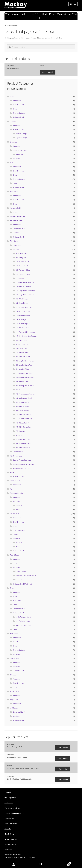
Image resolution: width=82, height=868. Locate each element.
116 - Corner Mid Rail (23, 262)
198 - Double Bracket (23, 443)
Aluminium (17, 101)
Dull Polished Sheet (23, 621)
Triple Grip (14, 700)
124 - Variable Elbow (23, 274)
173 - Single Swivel (22, 423)
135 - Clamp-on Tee (23, 315)
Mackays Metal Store (18, 216)
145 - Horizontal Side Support (26, 336)
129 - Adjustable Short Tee (25, 291)
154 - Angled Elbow (22, 369)
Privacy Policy (10, 857)
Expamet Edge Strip (20, 150)
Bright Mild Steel (19, 113)
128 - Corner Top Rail (23, 286)
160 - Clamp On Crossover (25, 386)
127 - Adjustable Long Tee (25, 282)
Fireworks (8, 850)
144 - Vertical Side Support (25, 332)
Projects (8, 829)
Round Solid (14, 514)
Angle (12, 96)
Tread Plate (14, 691)
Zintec (15, 629)
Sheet (12, 588)
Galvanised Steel (19, 229)
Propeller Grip (15, 481)
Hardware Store (10, 844)
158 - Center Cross (22, 381)
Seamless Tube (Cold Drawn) (26, 576)
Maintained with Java (12, 860)
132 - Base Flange (22, 303)
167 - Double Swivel (23, 402)
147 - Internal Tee (22, 344)
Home (9, 26)
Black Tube (17, 245)
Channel (13, 121)
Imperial (19, 505)
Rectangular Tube (17, 493)
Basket (63, 863)
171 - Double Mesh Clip (24, 419)
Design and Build (11, 824)
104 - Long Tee (21, 258)
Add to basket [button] (48, 72)
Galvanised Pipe (19, 452)
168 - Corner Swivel (22, 406)
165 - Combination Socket (25, 394)
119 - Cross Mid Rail (23, 266)
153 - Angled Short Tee (24, 365)
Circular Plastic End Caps (22, 460)
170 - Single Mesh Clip (23, 414)
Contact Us (9, 803)
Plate (12, 472)
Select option (63, 748)
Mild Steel (19, 154)
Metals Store (9, 834)
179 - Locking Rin (22, 431)
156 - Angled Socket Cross (25, 377)
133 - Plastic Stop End (23, 307)
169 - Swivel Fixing (22, 410)
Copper (16, 183)
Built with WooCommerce (26, 857)
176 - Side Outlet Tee (23, 427)
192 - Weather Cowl (23, 439)
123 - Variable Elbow (23, 270)
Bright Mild (17, 600)
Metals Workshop (11, 839)
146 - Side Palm (21, 340)
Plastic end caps (16, 456)
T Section (14, 675)
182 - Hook (19, 435)
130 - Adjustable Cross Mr (25, 295)
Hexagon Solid (15, 208)
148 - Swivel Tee (21, 348)
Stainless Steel (18, 117)
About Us (8, 792)
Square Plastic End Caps (22, 468)
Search (41, 864)
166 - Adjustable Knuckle (24, 398)
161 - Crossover (21, 390)
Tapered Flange (21, 138)
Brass (15, 109)
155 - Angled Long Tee (24, 373)
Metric (18, 510)
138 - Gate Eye (21, 320)
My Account (14, 864)
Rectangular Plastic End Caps (24, 464)
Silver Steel (17, 539)
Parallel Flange (21, 134)
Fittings (16, 249)
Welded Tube (20, 580)
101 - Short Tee (21, 253)
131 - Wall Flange (22, 299)
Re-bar (13, 489)
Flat (12, 163)
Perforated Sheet (16, 220)
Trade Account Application (14, 813)
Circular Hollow (21, 572)
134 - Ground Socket (23, 311)
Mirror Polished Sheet (23, 625)
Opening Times (10, 798)
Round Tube (14, 555)
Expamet (13, 142)
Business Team (10, 818)
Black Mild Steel (19, 105)
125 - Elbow (20, 278)
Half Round (14, 191)
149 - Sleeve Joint (22, 353)
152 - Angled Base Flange (25, 361)
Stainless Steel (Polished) (22, 584)
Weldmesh (14, 708)
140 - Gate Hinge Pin (23, 324)
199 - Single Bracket (23, 448)
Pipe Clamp (14, 241)
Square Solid (15, 633)
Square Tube (15, 658)
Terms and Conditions (13, 808)
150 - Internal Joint (23, 357)
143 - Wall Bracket (22, 328)
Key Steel (16, 654)
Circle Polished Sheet (23, 617)
